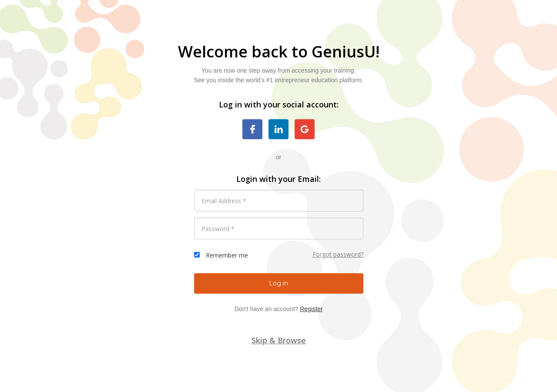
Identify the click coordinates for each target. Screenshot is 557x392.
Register (311, 309)
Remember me (227, 255)
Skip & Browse (279, 340)
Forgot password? (338, 254)
